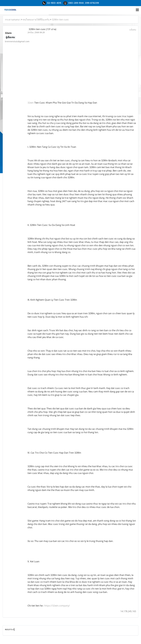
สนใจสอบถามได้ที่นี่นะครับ (36, 20)
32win (31, 103)
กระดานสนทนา (13, 20)
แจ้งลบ (133, 30)
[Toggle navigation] (137, 10)
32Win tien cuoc (60, 20)
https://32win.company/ (57, 606)
